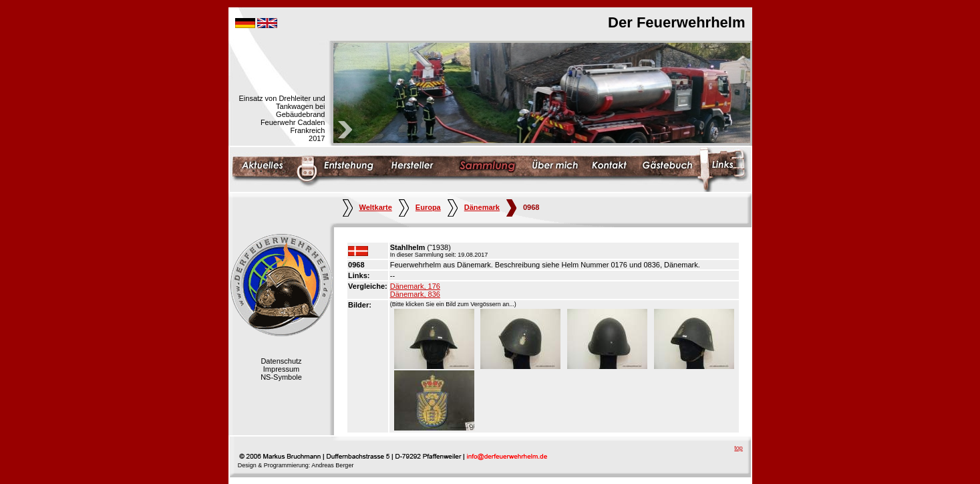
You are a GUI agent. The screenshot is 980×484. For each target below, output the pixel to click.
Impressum (281, 369)
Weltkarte (367, 207)
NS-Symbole (281, 377)
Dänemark (474, 207)
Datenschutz (281, 361)
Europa (420, 207)
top (739, 448)
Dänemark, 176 (415, 286)
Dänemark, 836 (415, 294)
